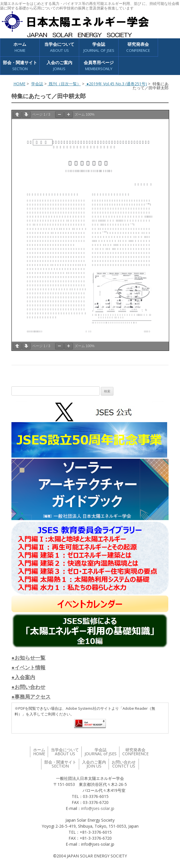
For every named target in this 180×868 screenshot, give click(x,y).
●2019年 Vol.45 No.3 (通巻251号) (116, 84)
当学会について (59, 47)
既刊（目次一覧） (64, 84)
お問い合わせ (124, 764)
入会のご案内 (59, 66)
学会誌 (99, 47)
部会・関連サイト (20, 66)
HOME (19, 84)
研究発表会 (138, 47)
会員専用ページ (99, 66)
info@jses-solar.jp (98, 808)
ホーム (20, 47)
